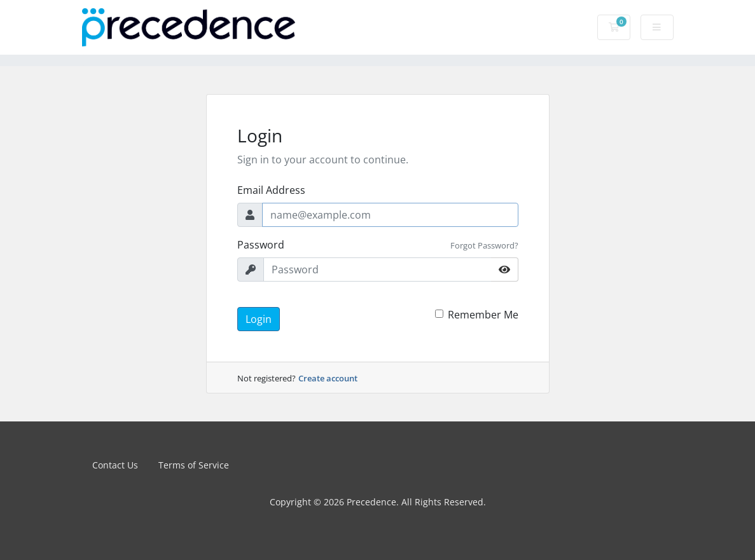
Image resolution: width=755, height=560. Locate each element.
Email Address (271, 190)
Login (259, 319)
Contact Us (115, 465)
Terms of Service (194, 465)
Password (261, 245)
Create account (328, 378)
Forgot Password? (484, 245)
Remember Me (483, 315)
